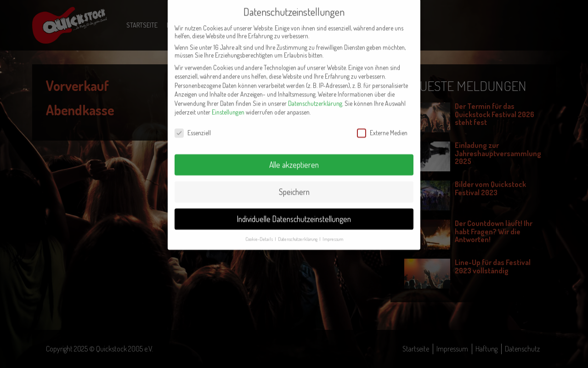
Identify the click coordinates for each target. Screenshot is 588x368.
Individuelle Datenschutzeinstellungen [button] (294, 208)
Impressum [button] (333, 228)
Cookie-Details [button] (260, 228)
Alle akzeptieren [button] (294, 154)
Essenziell (193, 122)
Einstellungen (228, 102)
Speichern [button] (294, 181)
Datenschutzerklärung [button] (298, 228)
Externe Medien (382, 122)
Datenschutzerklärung (315, 93)
